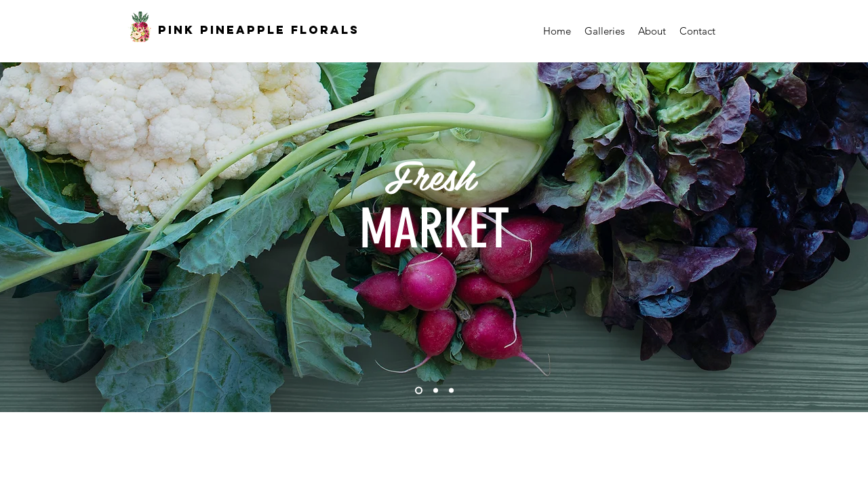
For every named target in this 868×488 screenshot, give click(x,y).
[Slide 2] (436, 391)
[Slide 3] (451, 391)
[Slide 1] (419, 391)
